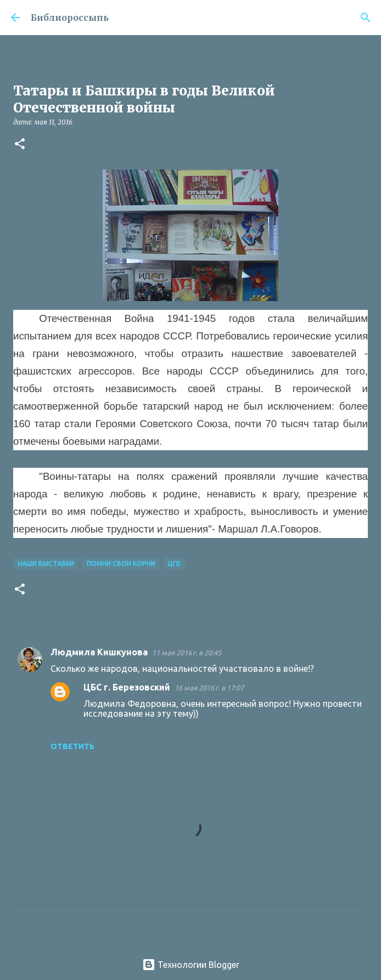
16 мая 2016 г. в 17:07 (209, 688)
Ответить (72, 746)
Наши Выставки (46, 563)
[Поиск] (366, 18)
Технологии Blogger (191, 965)
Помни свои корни (121, 563)
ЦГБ (174, 563)
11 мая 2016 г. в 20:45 (187, 653)
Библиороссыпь (70, 18)
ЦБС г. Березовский (127, 687)
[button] (20, 145)
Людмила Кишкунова (99, 652)
